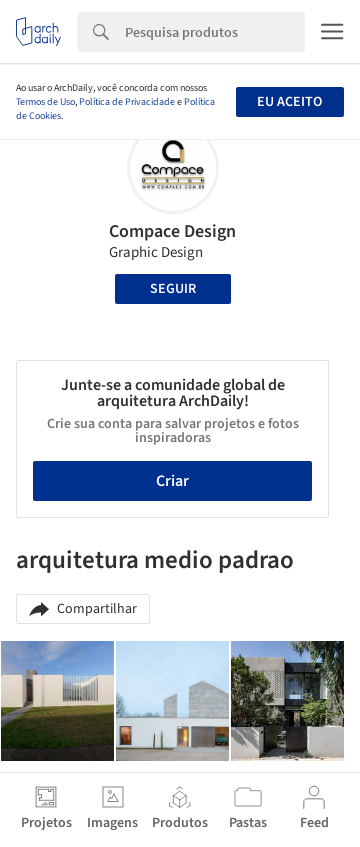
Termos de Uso (45, 102)
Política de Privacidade (127, 102)
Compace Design (172, 231)
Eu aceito (289, 102)
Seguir (173, 289)
